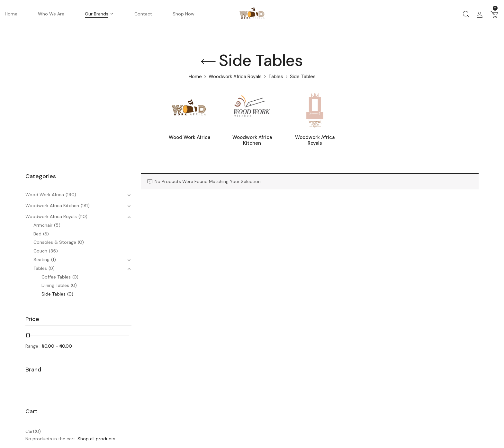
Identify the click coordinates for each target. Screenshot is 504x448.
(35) (53, 251)
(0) (81, 242)
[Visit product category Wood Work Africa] (189, 110)
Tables (276, 77)
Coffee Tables (56, 277)
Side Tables (54, 294)
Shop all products (96, 439)
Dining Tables (55, 285)
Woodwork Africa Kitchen (252, 140)
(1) (54, 260)
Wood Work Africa (189, 137)
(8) (46, 234)
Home (195, 77)
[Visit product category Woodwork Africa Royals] (315, 110)
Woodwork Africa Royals (235, 77)
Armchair (43, 225)
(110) (83, 216)
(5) (57, 225)
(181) (85, 206)
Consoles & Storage (55, 242)
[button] (494, 14)
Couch (40, 251)
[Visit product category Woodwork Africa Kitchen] (252, 110)
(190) (71, 195)
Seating (41, 260)
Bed (37, 234)
